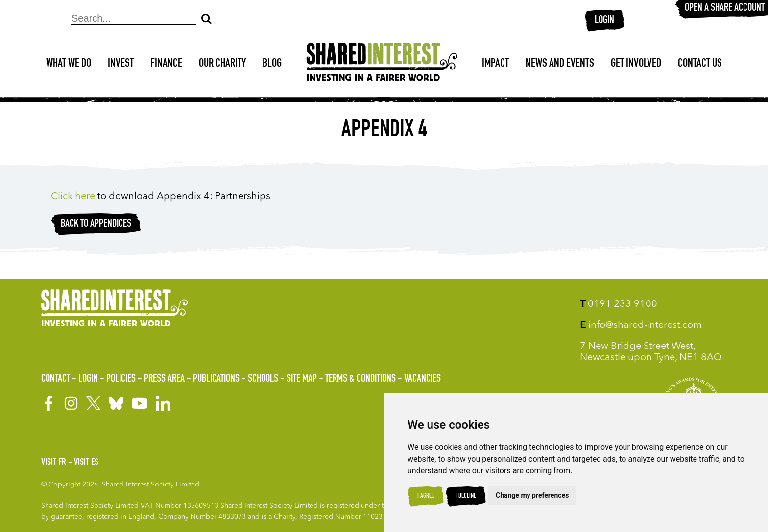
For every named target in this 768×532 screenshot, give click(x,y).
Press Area (164, 379)
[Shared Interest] (382, 64)
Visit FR (54, 463)
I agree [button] (426, 496)
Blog (272, 64)
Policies (121, 379)
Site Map (302, 379)
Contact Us (700, 64)
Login (604, 21)
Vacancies (422, 379)
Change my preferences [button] (532, 495)
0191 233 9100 (619, 304)
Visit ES (86, 463)
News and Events (560, 64)
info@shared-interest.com (641, 325)
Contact (56, 379)
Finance (166, 64)
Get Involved (636, 64)
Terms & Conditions (360, 379)
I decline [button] (466, 496)
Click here (74, 197)
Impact (495, 64)
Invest (121, 64)
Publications (216, 379)
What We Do (69, 64)
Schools (263, 379)
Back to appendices (96, 224)
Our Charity (222, 64)
